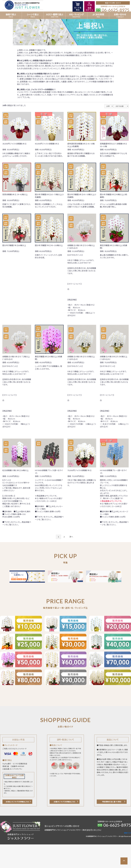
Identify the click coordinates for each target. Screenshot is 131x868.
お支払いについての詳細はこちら (17, 802)
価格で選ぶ (11, 14)
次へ (71, 537)
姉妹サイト (128, 833)
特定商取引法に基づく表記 (112, 802)
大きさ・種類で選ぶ (55, 14)
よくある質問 (98, 14)
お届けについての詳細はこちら (65, 802)
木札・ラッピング (76, 14)
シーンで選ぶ (33, 14)
